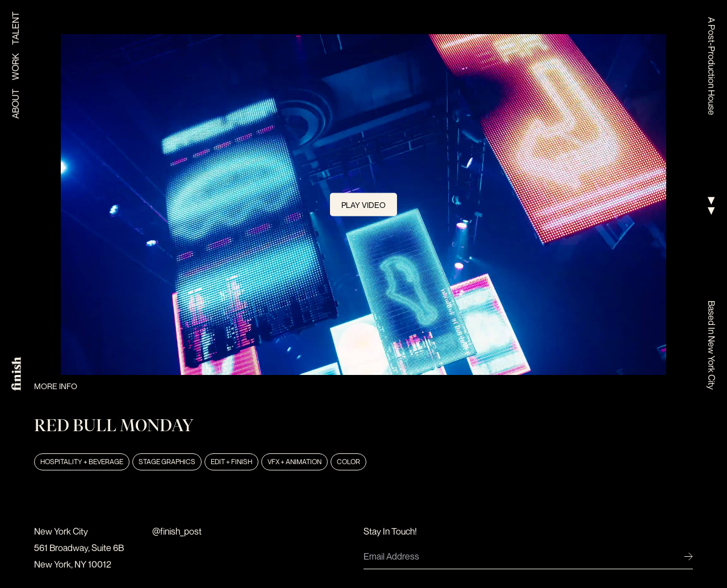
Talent (15, 28)
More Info (56, 386)
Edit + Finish (231, 462)
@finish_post (177, 531)
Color (348, 462)
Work (15, 67)
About (15, 104)
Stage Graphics (167, 462)
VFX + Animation (294, 462)
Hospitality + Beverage (82, 462)
